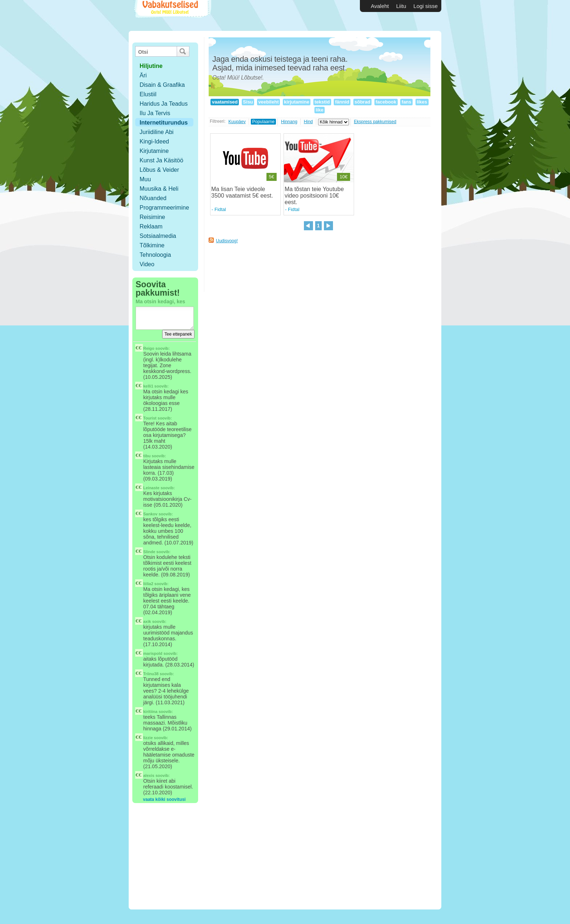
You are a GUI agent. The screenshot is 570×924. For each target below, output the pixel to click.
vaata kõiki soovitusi (164, 799)
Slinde (149, 552)
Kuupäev (237, 122)
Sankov (150, 514)
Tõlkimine (152, 245)
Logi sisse (426, 6)
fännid (342, 102)
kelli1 (148, 386)
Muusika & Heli (159, 189)
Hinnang (289, 122)
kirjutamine (297, 102)
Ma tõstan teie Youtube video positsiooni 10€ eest (314, 196)
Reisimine (152, 217)
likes (422, 102)
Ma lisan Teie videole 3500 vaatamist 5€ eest (241, 192)
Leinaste (151, 488)
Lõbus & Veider (159, 170)
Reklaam (151, 226)
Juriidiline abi (156, 132)
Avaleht (380, 6)
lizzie (148, 738)
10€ (344, 177)
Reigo (149, 348)
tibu (147, 456)
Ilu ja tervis (155, 113)
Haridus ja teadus (164, 104)
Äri (143, 75)
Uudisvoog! (227, 241)
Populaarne (263, 122)
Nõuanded (153, 198)
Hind (308, 122)
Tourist (150, 418)
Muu (145, 179)
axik (147, 621)
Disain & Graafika (162, 85)
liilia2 (148, 584)
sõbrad (363, 102)
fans (406, 102)
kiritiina (150, 712)
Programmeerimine (164, 208)
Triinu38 (151, 674)
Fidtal (220, 209)
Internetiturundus (164, 123)
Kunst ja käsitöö (161, 160)
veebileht (269, 102)
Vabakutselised (172, 15)
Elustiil (148, 94)
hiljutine (151, 66)
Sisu (248, 102)
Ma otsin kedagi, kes (160, 301)
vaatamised (225, 102)
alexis (149, 775)
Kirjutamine (154, 151)
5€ (272, 177)
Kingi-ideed (154, 141)
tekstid (322, 102)
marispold (153, 653)
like (320, 110)
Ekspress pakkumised (375, 122)
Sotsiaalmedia (158, 236)
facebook (386, 102)
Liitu (401, 6)
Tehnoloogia (155, 255)
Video (147, 264)
